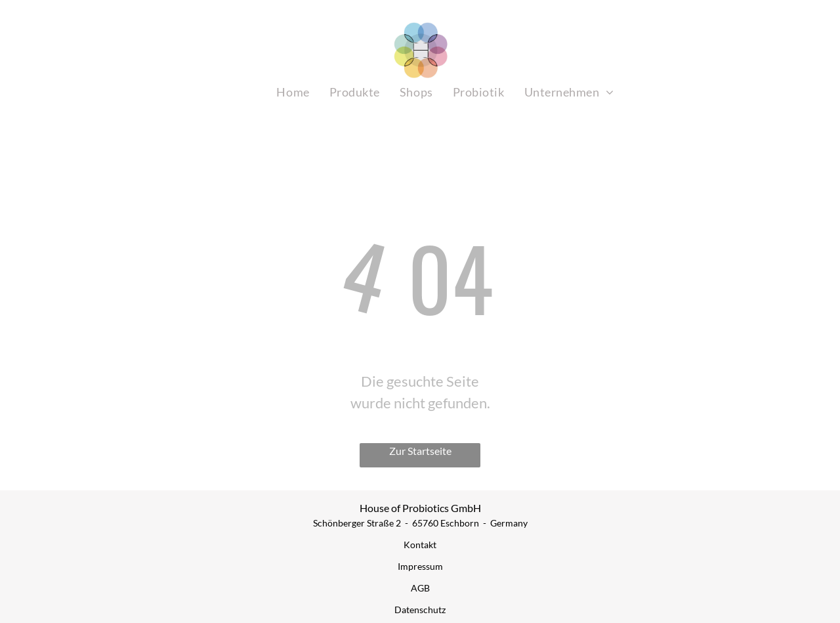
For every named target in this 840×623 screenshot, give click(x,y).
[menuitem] (293, 92)
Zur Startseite (420, 451)
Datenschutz (420, 610)
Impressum (420, 566)
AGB (420, 588)
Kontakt (420, 545)
